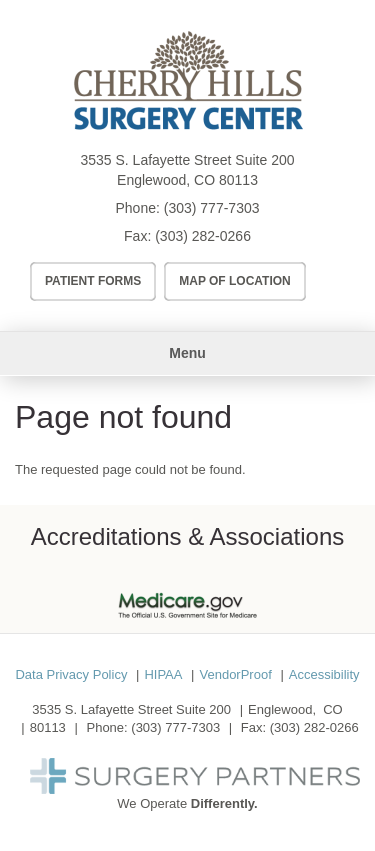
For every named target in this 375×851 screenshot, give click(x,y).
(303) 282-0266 (203, 236)
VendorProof (235, 674)
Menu (187, 353)
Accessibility (324, 674)
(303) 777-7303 (212, 208)
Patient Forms (93, 281)
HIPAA (163, 674)
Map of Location (235, 281)
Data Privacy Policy (71, 674)
